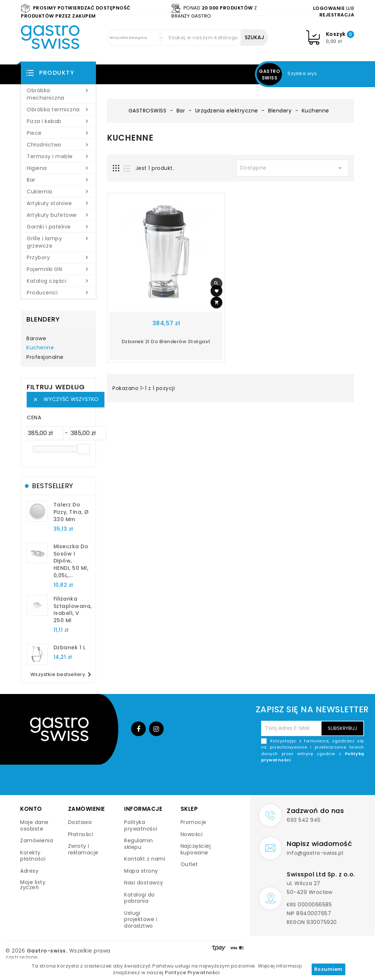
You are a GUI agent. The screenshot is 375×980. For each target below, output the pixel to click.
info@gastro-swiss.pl (315, 853)
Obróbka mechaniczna (58, 94)
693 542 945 (304, 820)
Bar (58, 180)
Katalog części (58, 281)
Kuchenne (40, 348)
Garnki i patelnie (58, 227)
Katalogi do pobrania (140, 898)
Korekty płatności (33, 856)
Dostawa (80, 822)
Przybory (58, 257)
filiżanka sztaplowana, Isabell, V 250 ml (73, 610)
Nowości (192, 834)
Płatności (81, 834)
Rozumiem (328, 969)
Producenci (58, 293)
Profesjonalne (45, 357)
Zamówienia (37, 840)
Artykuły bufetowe (58, 215)
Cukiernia (58, 192)
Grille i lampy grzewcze (58, 242)
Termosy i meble (58, 156)
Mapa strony (141, 871)
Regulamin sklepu (139, 844)
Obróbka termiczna (58, 109)
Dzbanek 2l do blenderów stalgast (166, 341)
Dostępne (293, 168)
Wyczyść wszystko (66, 399)
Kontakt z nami (145, 859)
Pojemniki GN (58, 269)
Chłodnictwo (58, 145)
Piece (58, 133)
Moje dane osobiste (34, 825)
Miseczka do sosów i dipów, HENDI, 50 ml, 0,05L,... (71, 561)
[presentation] (308, 781)
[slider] (83, 449)
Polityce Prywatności (192, 972)
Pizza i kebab (58, 121)
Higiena (58, 168)
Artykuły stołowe (58, 203)
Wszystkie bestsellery (62, 675)
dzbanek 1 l (70, 647)
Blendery (43, 319)
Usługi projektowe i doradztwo (141, 919)
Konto (31, 809)
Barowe (36, 339)
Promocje (194, 822)
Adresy (29, 871)
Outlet (189, 864)
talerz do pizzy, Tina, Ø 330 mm (71, 512)
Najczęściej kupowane (196, 849)
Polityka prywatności (141, 825)
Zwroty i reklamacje (83, 849)
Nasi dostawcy (144, 883)
